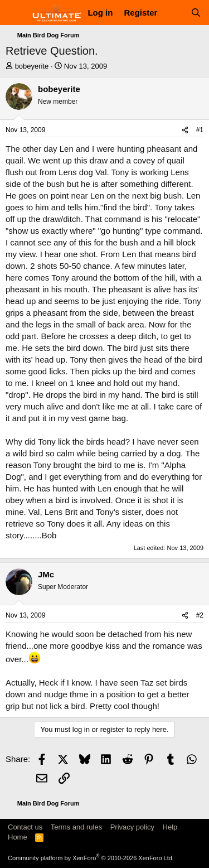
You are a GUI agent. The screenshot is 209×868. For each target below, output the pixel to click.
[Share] (185, 130)
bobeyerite (32, 66)
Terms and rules (76, 827)
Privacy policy (132, 827)
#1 (200, 130)
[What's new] (174, 13)
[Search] (196, 13)
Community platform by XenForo (91, 858)
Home (18, 837)
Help (170, 827)
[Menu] (15, 13)
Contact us (25, 827)
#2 (200, 615)
